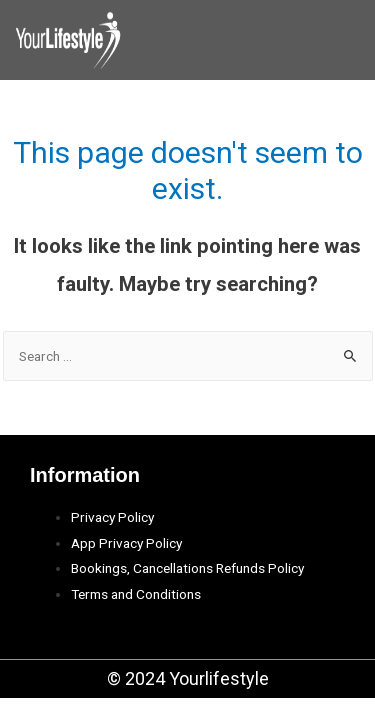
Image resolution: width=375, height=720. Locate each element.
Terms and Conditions (136, 594)
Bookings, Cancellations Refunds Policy (187, 568)
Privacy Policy (112, 517)
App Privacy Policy (126, 543)
